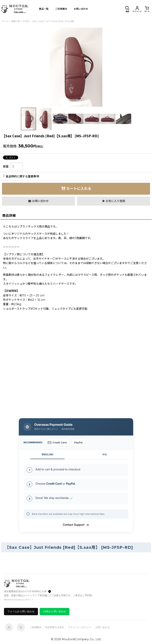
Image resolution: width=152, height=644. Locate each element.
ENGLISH (47, 454)
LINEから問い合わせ (55, 611)
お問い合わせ (103, 627)
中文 (105, 454)
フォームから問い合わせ (21, 611)
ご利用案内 (35, 627)
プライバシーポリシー (80, 627)
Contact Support (76, 525)
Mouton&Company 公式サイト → (20, 600)
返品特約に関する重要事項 (21, 176)
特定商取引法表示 (55, 627)
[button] (127, 9)
